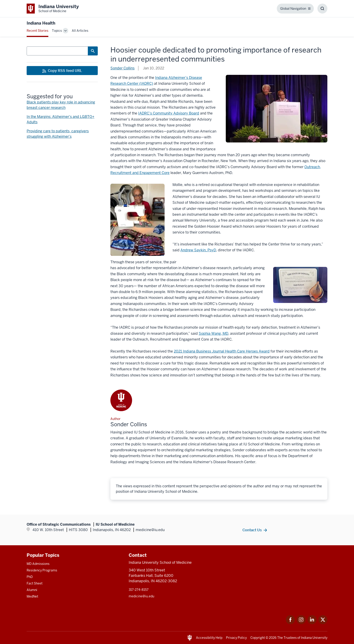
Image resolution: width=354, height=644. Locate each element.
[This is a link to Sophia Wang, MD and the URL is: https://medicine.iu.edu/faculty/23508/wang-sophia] (213, 333)
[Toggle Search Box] (322, 9)
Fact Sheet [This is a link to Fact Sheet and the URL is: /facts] (35, 583)
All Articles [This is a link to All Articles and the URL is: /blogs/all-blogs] (80, 31)
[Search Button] (93, 51)
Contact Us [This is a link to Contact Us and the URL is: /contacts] (252, 530)
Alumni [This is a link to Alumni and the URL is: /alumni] (32, 590)
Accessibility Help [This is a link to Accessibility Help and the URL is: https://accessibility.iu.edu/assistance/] (209, 638)
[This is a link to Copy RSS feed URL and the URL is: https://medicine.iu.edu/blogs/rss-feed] (62, 71)
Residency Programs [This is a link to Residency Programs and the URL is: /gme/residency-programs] (42, 570)
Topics (57, 31)
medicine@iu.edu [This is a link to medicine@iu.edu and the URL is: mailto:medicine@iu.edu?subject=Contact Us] (141, 596)
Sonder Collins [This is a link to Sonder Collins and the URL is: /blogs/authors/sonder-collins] (122, 68)
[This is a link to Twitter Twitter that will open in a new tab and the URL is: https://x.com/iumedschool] (323, 623)
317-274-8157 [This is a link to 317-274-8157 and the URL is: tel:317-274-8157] (139, 590)
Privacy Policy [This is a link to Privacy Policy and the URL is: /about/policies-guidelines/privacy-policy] (236, 638)
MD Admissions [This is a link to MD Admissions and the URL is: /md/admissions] (38, 564)
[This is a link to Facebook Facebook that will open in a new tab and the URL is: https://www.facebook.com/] (290, 623)
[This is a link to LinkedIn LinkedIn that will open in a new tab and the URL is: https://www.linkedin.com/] (312, 623)
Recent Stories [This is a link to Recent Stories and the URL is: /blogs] (37, 31)
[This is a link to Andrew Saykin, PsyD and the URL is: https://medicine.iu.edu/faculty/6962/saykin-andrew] (198, 250)
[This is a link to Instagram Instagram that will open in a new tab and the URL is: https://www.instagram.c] (301, 623)
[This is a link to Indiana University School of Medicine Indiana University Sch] (53, 9)
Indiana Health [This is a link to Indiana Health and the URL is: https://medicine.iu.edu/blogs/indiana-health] (41, 23)
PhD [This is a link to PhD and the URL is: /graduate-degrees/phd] (30, 577)
